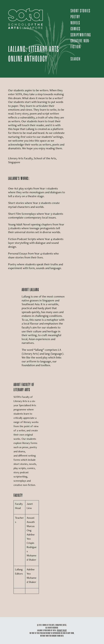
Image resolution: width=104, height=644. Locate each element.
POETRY (75, 17)
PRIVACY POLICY (62, 631)
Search (76, 59)
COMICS (75, 29)
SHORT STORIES (81, 11)
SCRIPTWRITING (81, 35)
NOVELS (75, 23)
